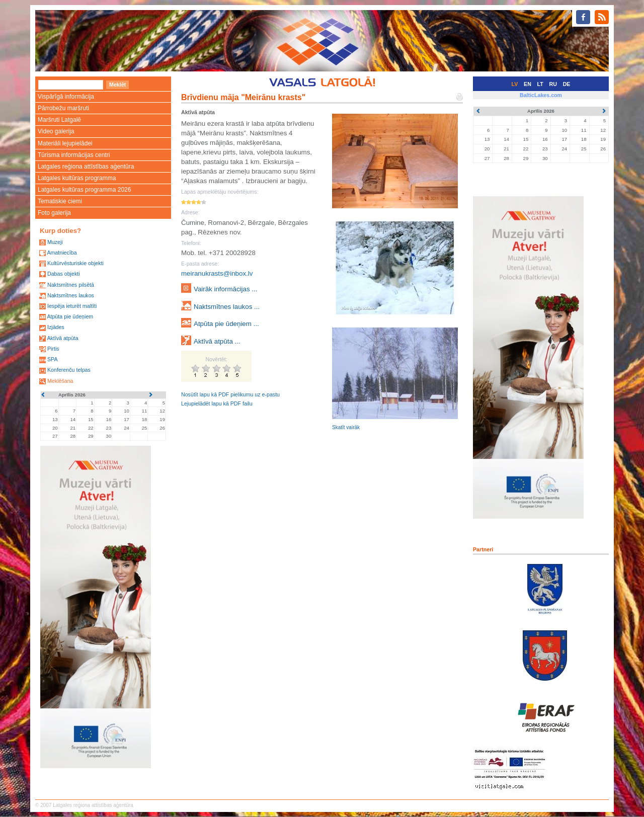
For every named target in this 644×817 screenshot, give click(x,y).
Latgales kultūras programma (77, 178)
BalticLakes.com (541, 95)
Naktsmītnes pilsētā (71, 285)
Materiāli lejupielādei (65, 143)
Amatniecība (62, 253)
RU (553, 84)
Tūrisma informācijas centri (74, 155)
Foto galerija (54, 213)
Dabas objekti (64, 274)
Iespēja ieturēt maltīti (72, 306)
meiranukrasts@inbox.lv (217, 273)
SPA (53, 359)
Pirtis (53, 349)
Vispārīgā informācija (66, 97)
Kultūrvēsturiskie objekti (75, 263)
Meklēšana (60, 381)
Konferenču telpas (69, 370)
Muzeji (55, 242)
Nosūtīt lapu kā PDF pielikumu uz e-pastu (230, 394)
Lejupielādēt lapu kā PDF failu (217, 403)
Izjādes (56, 327)
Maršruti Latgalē (59, 120)
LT (540, 84)
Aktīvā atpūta (62, 338)
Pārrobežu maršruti (63, 108)
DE (567, 84)
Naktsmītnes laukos (71, 295)
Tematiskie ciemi (60, 201)
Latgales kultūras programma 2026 (84, 190)
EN (528, 84)
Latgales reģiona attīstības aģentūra (86, 167)
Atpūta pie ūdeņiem (70, 316)
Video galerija (56, 131)
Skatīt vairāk (346, 427)
